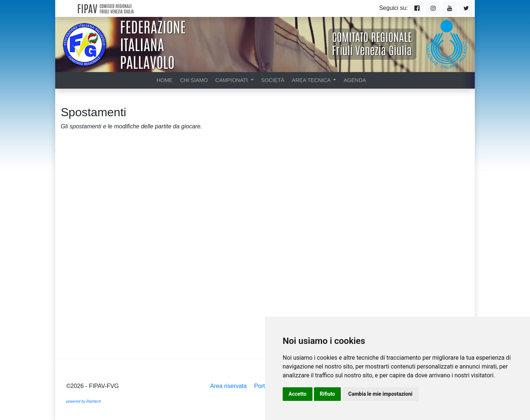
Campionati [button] (232, 80)
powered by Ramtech (84, 401)
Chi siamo (194, 80)
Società (273, 80)
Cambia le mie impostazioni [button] (380, 394)
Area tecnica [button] (312, 80)
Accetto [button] (298, 394)
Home (165, 80)
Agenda (355, 80)
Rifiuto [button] (328, 394)
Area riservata (229, 386)
